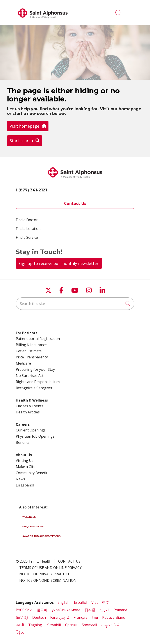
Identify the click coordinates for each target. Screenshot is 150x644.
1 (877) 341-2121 (31, 190)
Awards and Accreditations (41, 536)
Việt (95, 602)
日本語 (90, 610)
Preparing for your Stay (35, 369)
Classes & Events (29, 406)
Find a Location (28, 229)
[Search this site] (75, 304)
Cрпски (71, 625)
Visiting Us (25, 461)
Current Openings (31, 430)
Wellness (29, 517)
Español (80, 602)
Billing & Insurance (31, 345)
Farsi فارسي (60, 617)
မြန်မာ (21, 632)
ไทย (95, 617)
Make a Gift (25, 467)
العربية (104, 610)
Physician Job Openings (35, 436)
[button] (131, 11)
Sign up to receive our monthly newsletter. (59, 263)
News (20, 479)
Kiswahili (54, 625)
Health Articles (28, 412)
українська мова (66, 610)
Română (120, 610)
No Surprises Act (30, 376)
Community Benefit (32, 473)
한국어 (42, 610)
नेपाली (20, 625)
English (63, 602)
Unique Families (33, 527)
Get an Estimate (29, 351)
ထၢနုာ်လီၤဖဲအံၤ (111, 625)
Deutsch (39, 617)
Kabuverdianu (114, 617)
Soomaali (89, 625)
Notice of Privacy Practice (45, 574)
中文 (106, 602)
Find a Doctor (27, 220)
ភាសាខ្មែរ (22, 617)
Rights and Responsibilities (38, 382)
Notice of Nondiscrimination (48, 580)
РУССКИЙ (24, 610)
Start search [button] (25, 141)
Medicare (23, 363)
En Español (25, 485)
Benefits (23, 442)
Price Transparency (32, 357)
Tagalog (35, 625)
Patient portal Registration (38, 339)
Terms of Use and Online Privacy (50, 568)
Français (80, 617)
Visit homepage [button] (28, 126)
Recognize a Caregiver (34, 388)
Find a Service (27, 237)
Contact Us (75, 203)
